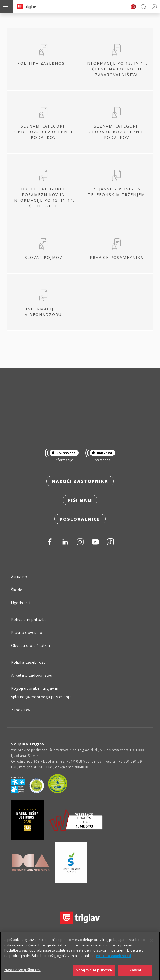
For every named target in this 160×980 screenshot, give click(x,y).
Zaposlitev (21, 710)
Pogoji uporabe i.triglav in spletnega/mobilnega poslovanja (41, 693)
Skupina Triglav (28, 744)
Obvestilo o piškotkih (31, 645)
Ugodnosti (21, 603)
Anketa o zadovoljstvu (32, 675)
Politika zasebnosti (29, 662)
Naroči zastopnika (80, 481)
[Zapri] (151, 948)
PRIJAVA (153, 7)
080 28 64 (101, 453)
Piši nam (80, 500)
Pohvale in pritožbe (29, 619)
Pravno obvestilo (27, 632)
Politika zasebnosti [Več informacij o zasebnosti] (114, 962)
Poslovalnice (80, 519)
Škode (17, 590)
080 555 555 (62, 453)
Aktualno (19, 577)
